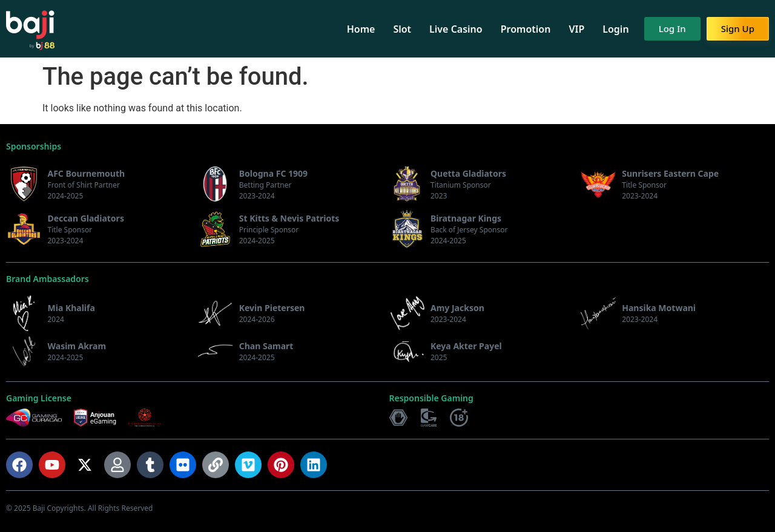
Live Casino (456, 29)
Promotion (526, 29)
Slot (402, 29)
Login (615, 29)
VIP (576, 29)
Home (361, 29)
